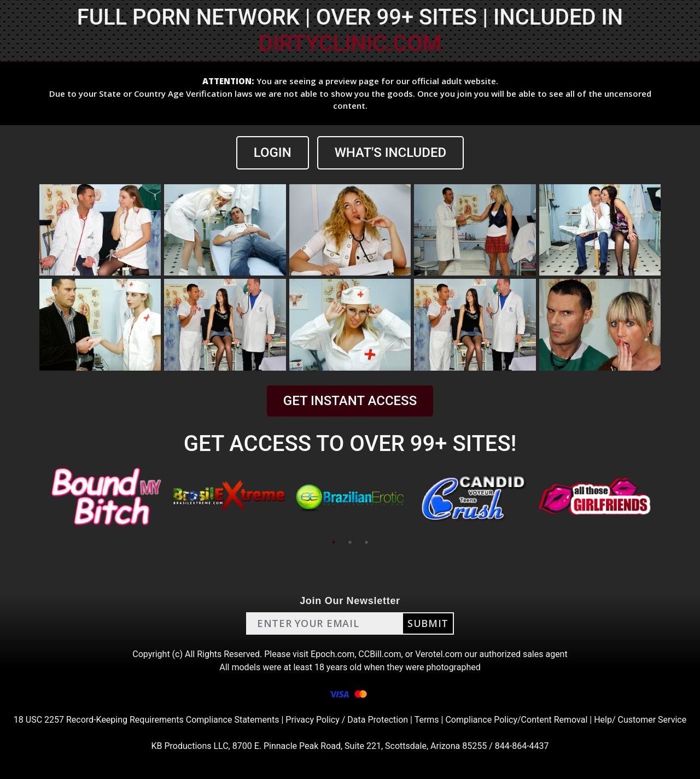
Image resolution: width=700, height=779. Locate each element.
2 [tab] (350, 542)
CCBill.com (380, 654)
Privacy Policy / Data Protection (347, 720)
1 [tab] (334, 542)
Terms (427, 720)
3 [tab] (366, 542)
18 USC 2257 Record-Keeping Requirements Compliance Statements (147, 720)
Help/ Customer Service (640, 720)
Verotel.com (439, 654)
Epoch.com (332, 654)
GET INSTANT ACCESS (350, 401)
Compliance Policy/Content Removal (516, 720)
